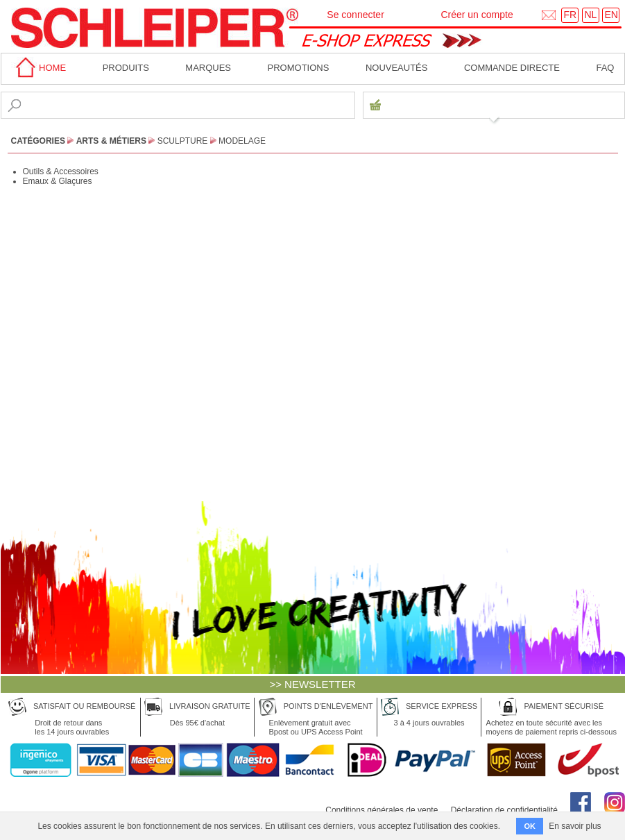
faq (605, 68)
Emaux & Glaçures (58, 181)
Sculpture (183, 141)
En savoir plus (575, 826)
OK (530, 826)
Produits (126, 68)
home (39, 68)
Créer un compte (477, 15)
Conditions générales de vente (382, 810)
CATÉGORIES (38, 141)
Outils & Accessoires (61, 171)
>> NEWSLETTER (312, 684)
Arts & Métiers (111, 141)
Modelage (242, 141)
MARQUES (208, 68)
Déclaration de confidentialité (504, 810)
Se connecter (356, 15)
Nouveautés (397, 68)
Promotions (299, 68)
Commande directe (512, 68)
